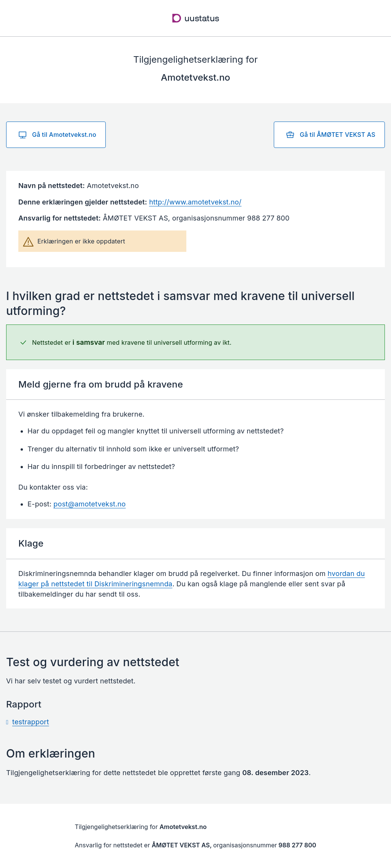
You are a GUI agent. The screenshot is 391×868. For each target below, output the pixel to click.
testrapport (31, 722)
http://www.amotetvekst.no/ (195, 202)
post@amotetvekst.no (90, 504)
